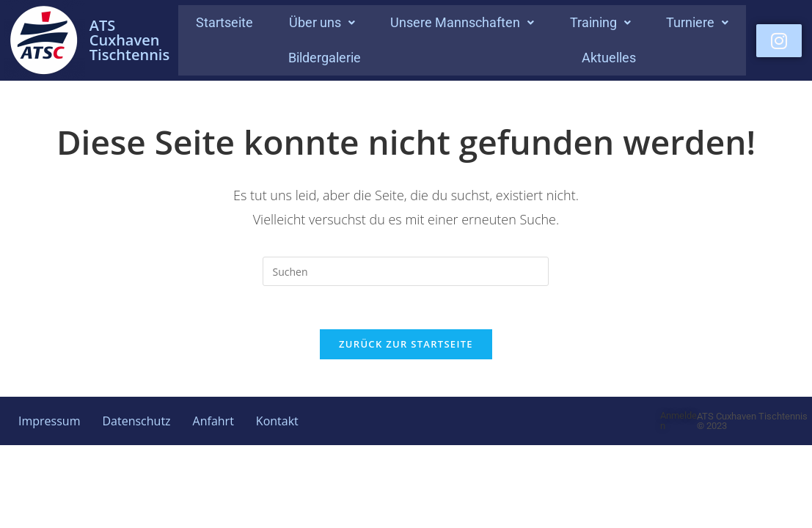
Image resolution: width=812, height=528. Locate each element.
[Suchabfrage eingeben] (406, 271)
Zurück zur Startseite (406, 345)
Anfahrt (213, 422)
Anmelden (679, 422)
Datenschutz (136, 422)
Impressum (49, 422)
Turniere (697, 22)
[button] (322, 23)
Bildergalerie (325, 58)
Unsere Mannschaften (462, 22)
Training (600, 22)
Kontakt (277, 422)
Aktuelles (609, 58)
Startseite (224, 22)
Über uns (322, 22)
